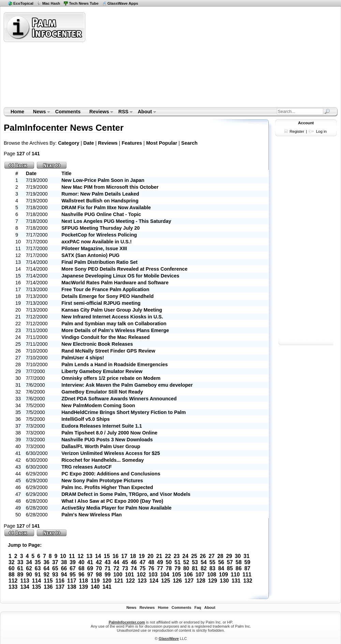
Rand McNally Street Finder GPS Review (108, 351)
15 (107, 556)
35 (38, 562)
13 (89, 556)
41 (90, 562)
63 (38, 568)
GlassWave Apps (123, 3)
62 (29, 568)
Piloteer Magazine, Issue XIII (94, 248)
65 (55, 568)
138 (72, 587)
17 (124, 556)
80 (186, 568)
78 (169, 568)
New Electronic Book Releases (97, 344)
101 (130, 575)
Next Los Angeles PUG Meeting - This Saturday (116, 221)
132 (248, 581)
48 (151, 562)
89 (20, 575)
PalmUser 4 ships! (83, 358)
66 (64, 568)
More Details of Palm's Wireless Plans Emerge (115, 330)
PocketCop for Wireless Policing (99, 235)
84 (221, 568)
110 (235, 575)
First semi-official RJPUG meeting (101, 303)
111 (247, 575)
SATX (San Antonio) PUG (90, 255)
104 (165, 575)
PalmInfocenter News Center (64, 128)
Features (132, 143)
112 (13, 581)
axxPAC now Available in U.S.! (97, 242)
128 (201, 581)
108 (212, 575)
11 (72, 556)
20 (150, 556)
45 (125, 562)
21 (159, 556)
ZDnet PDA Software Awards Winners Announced (119, 399)
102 (141, 575)
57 (230, 562)
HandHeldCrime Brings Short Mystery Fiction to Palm (124, 412)
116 (60, 581)
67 (73, 568)
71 (108, 568)
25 (194, 556)
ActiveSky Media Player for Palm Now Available (116, 508)
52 (186, 562)
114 (36, 581)
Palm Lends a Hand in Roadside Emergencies (115, 364)
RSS (123, 112)
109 (223, 575)
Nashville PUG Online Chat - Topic (101, 214)
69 (90, 568)
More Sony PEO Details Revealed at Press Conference (124, 269)
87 (247, 568)
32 (12, 562)
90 (29, 575)
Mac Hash (51, 3)
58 (239, 562)
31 (247, 556)
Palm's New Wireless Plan (92, 515)
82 (204, 568)
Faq (198, 607)
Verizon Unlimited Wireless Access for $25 (111, 453)
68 (81, 568)
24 (186, 556)
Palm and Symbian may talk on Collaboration (114, 324)
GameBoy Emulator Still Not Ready (102, 392)
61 (20, 568)
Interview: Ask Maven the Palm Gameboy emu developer (127, 385)
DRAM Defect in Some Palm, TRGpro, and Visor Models (126, 494)
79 (178, 568)
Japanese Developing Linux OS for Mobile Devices (120, 276)
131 (236, 581)
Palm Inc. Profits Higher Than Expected (107, 487)
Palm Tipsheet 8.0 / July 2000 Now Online (109, 433)
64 (46, 568)
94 (64, 575)
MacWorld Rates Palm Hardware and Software (115, 283)
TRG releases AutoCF (86, 467)
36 (46, 562)
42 (99, 562)
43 (108, 562)
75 (143, 568)
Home (17, 112)
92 (46, 575)
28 (220, 556)
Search (189, 143)
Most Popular (161, 143)
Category (69, 143)
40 (81, 562)
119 (95, 581)
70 (99, 568)
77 (160, 568)
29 (229, 556)
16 (116, 556)
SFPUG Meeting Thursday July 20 (101, 228)
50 (169, 562)
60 (12, 568)
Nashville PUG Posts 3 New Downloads (107, 440)
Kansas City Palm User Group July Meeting (112, 310)
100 (118, 575)
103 (153, 575)
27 (212, 556)
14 (98, 556)
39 (73, 562)
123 (142, 581)
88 (12, 575)
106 (188, 575)
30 (238, 556)
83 (212, 568)
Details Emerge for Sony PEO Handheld (107, 296)
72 (116, 568)
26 (203, 556)
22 (168, 556)
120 (107, 581)
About (145, 112)
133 (13, 587)
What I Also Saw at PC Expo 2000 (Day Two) (112, 501)
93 (55, 575)
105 (176, 575)
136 (48, 587)
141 (107, 587)
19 (142, 556)
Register (297, 131)
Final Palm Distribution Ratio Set (99, 262)
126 (177, 581)
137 (60, 587)
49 (160, 562)
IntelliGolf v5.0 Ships (86, 419)
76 (151, 568)
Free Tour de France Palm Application (105, 289)
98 (99, 575)
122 (130, 581)
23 (177, 556)
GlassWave (169, 639)
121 (119, 581)
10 (63, 556)
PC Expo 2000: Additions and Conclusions (111, 474)
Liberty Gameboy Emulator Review (102, 371)
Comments (68, 112)
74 (134, 568)
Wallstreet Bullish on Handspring (100, 201)
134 (25, 587)
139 (84, 587)
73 (125, 568)
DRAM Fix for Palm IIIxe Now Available (106, 207)
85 (230, 568)
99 (108, 575)
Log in (321, 131)
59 (247, 562)
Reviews (99, 112)
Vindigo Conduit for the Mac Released (106, 337)
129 (212, 581)
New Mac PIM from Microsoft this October (110, 187)
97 (90, 575)
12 (81, 556)
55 (212, 562)
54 (204, 562)
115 (48, 581)
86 (239, 568)
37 (55, 562)
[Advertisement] (175, 59)
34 (29, 562)
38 (64, 562)
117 (72, 581)
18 (133, 556)
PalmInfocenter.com (127, 622)
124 (154, 581)
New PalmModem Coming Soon (98, 405)
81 (195, 568)
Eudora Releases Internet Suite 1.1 (102, 426)
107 (200, 575)
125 (165, 581)
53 (195, 562)
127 (189, 581)
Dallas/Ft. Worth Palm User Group (101, 446)
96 (81, 575)
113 (25, 581)
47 (143, 562)
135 (36, 587)
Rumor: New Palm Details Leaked (100, 194)
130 (224, 581)
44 (116, 562)
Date (88, 143)
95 (73, 575)
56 (221, 562)
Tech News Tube (84, 3)
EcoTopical (23, 3)
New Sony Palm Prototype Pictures (102, 481)
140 (95, 587)
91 (38, 575)
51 (178, 562)
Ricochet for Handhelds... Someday (103, 460)
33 (20, 562)
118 (84, 581)
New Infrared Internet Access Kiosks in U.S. (112, 317)
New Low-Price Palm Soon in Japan (103, 180)
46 (134, 562)
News (39, 112)
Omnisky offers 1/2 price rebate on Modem (111, 378)
